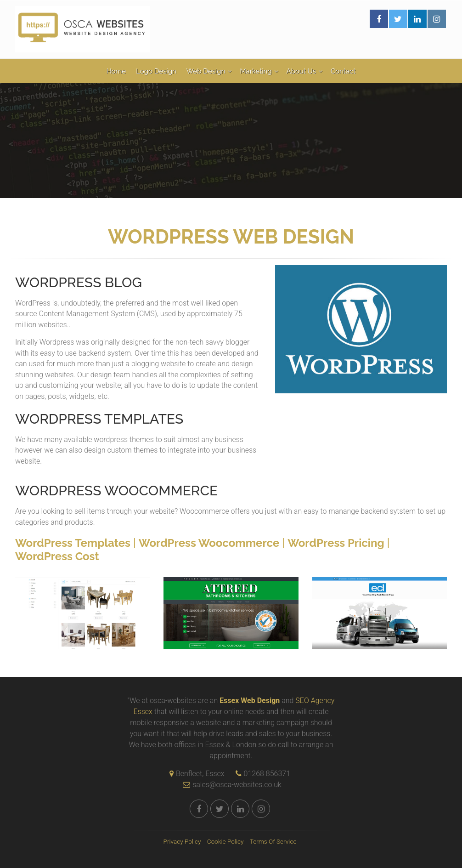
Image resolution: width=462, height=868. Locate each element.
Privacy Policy (182, 841)
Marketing (256, 71)
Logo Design (156, 71)
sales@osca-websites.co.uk (230, 785)
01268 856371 (267, 774)
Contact (343, 71)
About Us (301, 71)
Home (116, 71)
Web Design (206, 71)
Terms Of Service (273, 841)
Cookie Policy (225, 841)
